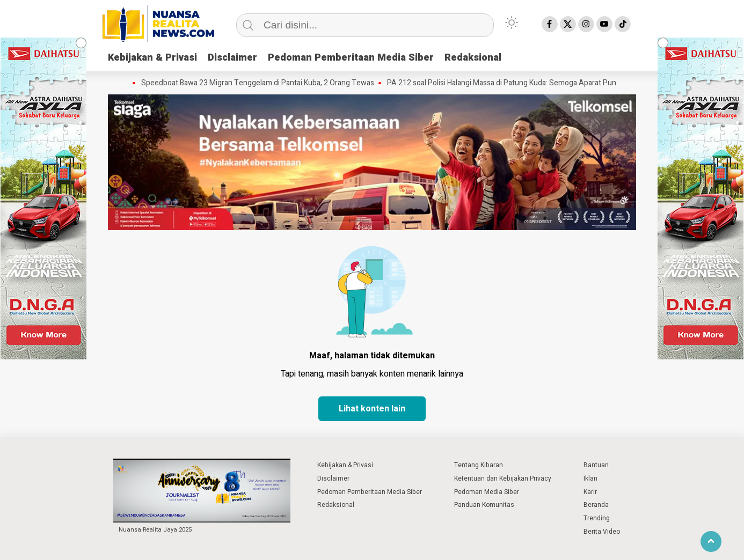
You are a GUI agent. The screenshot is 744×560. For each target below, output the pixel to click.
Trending (597, 518)
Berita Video (602, 532)
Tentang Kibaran (479, 465)
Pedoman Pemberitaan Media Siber (351, 58)
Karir (590, 492)
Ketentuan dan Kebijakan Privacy (503, 478)
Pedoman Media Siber (487, 492)
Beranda (596, 505)
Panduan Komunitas (484, 505)
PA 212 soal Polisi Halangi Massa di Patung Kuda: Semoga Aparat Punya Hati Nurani (524, 83)
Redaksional (473, 58)
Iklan (590, 478)
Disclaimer (232, 58)
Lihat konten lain (372, 409)
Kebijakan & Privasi (152, 58)
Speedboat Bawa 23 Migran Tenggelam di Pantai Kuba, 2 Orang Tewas (258, 83)
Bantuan (596, 465)
